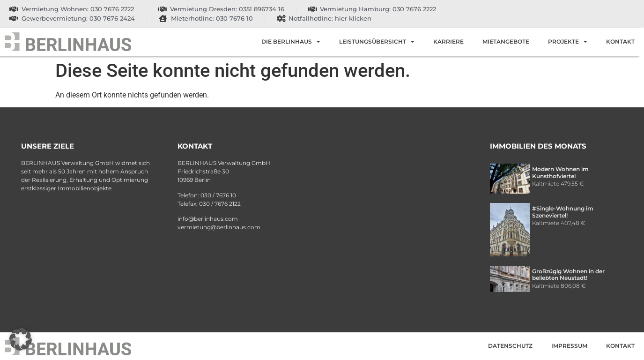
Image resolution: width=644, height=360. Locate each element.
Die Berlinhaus (291, 42)
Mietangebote (506, 41)
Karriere (448, 41)
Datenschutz (510, 346)
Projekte (568, 42)
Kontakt (620, 41)
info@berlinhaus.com (208, 219)
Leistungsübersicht (377, 42)
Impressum (569, 346)
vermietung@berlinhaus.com (219, 227)
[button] (21, 339)
